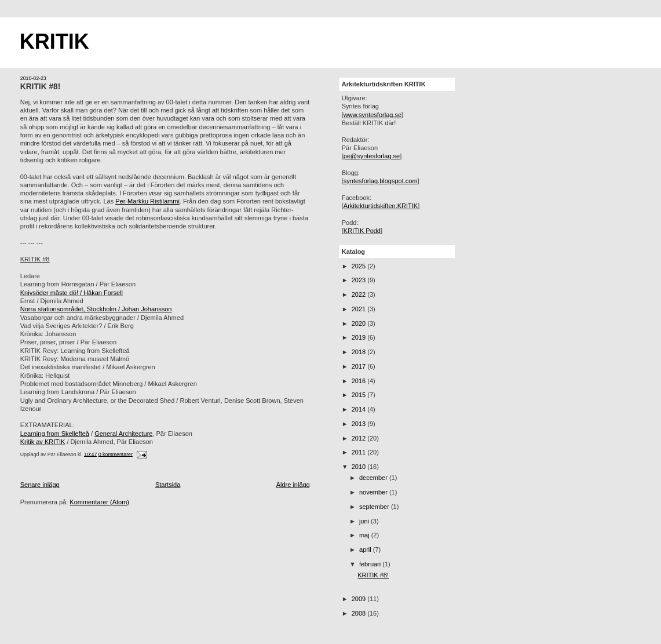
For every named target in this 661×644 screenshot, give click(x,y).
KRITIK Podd (362, 231)
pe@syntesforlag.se (372, 156)
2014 (360, 409)
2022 (360, 294)
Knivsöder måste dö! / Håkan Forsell (72, 293)
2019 (360, 337)
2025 (360, 266)
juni (365, 521)
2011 (360, 452)
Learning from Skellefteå (55, 434)
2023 (360, 280)
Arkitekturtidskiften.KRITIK (381, 206)
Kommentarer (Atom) (99, 502)
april (366, 550)
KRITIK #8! (41, 87)
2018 (360, 352)
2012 (360, 438)
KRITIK (54, 41)
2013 (360, 424)
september (375, 507)
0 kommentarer (116, 454)
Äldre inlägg (293, 485)
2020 (360, 323)
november (374, 492)
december (374, 478)
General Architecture (123, 434)
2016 (360, 381)
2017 (360, 366)
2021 (360, 309)
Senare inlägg (40, 485)
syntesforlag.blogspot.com (381, 181)
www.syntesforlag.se (373, 115)
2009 (360, 599)
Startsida (168, 485)
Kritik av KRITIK (43, 442)
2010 (360, 467)
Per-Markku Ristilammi (147, 201)
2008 (360, 613)
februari (371, 564)
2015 (360, 395)
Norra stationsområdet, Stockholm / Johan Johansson (96, 309)
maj (365, 535)
